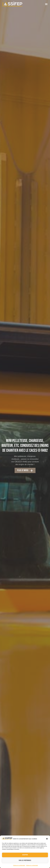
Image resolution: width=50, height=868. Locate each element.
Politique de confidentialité (19, 865)
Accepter (25, 855)
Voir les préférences (25, 860)
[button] (47, 839)
